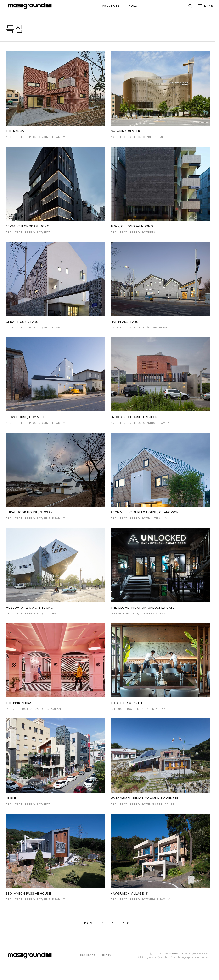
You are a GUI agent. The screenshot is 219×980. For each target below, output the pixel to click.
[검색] (190, 6)
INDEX (133, 6)
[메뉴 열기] (206, 6)
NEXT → (129, 923)
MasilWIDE (176, 953)
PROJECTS (111, 6)
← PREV (87, 923)
